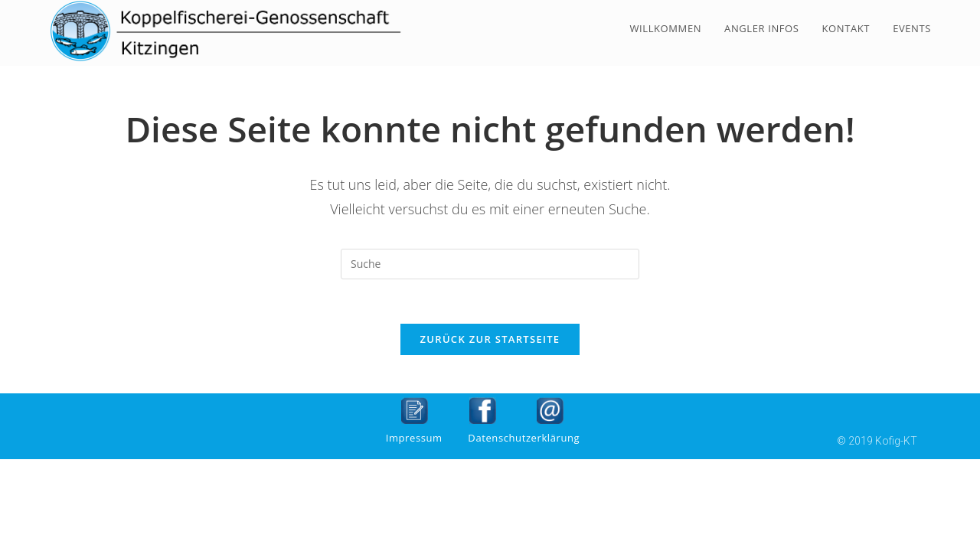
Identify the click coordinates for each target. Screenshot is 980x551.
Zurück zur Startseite (490, 341)
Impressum (414, 439)
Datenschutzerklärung (524, 439)
